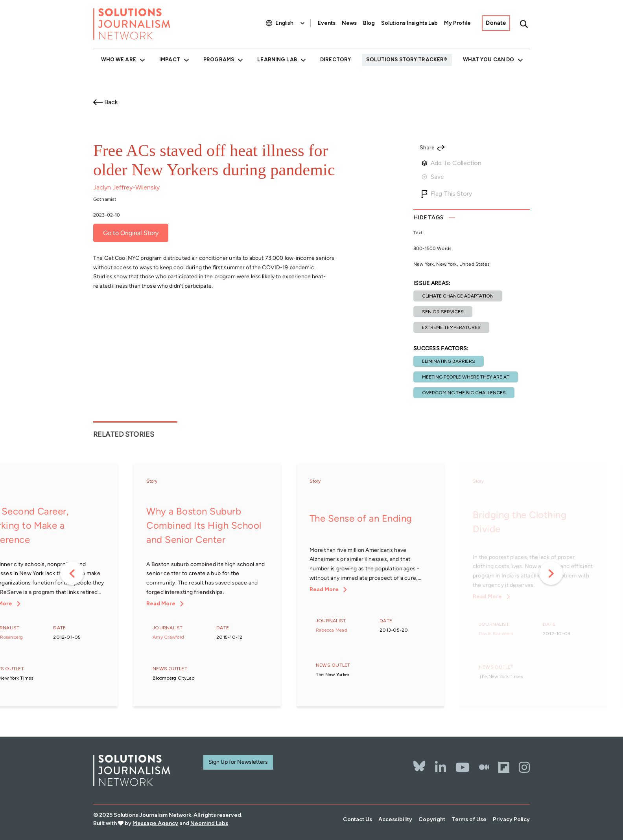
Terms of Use (469, 819)
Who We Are (119, 60)
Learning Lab (277, 60)
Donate (496, 23)
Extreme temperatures (451, 327)
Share (427, 148)
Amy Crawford (168, 637)
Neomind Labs (209, 823)
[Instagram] (524, 767)
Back (111, 102)
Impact (170, 60)
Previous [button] (72, 573)
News (349, 23)
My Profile (457, 23)
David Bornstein (496, 634)
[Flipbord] (504, 767)
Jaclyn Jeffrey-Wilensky (126, 187)
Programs (219, 60)
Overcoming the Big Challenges (464, 393)
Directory (335, 60)
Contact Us (358, 819)
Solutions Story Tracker (405, 60)
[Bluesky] (419, 761)
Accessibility (395, 819)
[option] (207, 586)
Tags (428, 218)
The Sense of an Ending (361, 518)
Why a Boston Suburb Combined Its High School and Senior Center (204, 525)
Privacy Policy (511, 819)
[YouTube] (463, 767)
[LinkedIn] (441, 767)
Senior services (443, 312)
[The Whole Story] (484, 767)
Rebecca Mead (332, 630)
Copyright (432, 819)
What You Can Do (489, 60)
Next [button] (551, 573)
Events (327, 23)
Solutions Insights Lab (409, 23)
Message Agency (155, 823)
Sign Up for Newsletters (238, 762)
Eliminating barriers (449, 361)
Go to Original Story (131, 233)
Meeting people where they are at (466, 377)
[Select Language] (291, 23)
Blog (369, 23)
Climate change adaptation (458, 296)
